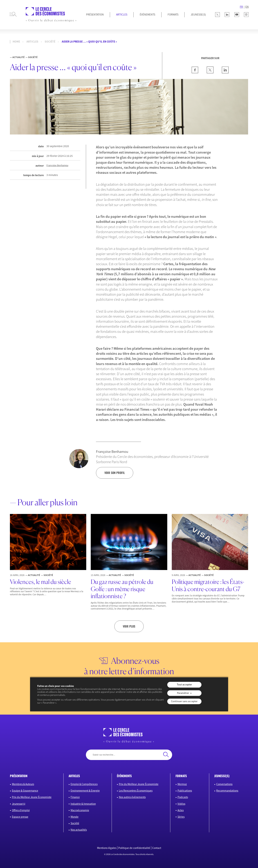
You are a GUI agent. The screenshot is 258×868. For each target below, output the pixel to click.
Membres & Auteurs (23, 784)
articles (74, 776)
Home (16, 42)
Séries (181, 817)
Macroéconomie (80, 810)
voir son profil (115, 473)
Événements (147, 15)
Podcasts (183, 797)
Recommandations (227, 791)
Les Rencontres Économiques (136, 791)
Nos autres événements (132, 797)
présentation (19, 776)
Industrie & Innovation (83, 804)
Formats (173, 15)
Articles (122, 15)
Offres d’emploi (21, 810)
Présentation (95, 15)
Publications (185, 791)
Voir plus (129, 626)
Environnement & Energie (85, 791)
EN (247, 7)
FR (241, 7)
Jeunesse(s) (19, 804)
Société (50, 42)
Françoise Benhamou (57, 165)
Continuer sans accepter (184, 701)
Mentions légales (107, 848)
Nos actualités (79, 830)
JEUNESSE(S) (198, 15)
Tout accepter (184, 685)
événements (124, 776)
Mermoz (182, 784)
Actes (181, 810)
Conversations (224, 784)
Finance (75, 797)
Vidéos (181, 804)
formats (181, 776)
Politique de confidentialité (134, 848)
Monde (75, 817)
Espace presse (20, 817)
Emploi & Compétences (84, 784)
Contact (157, 848)
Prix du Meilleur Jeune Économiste (32, 797)
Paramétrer (183, 693)
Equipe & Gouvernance (25, 791)
